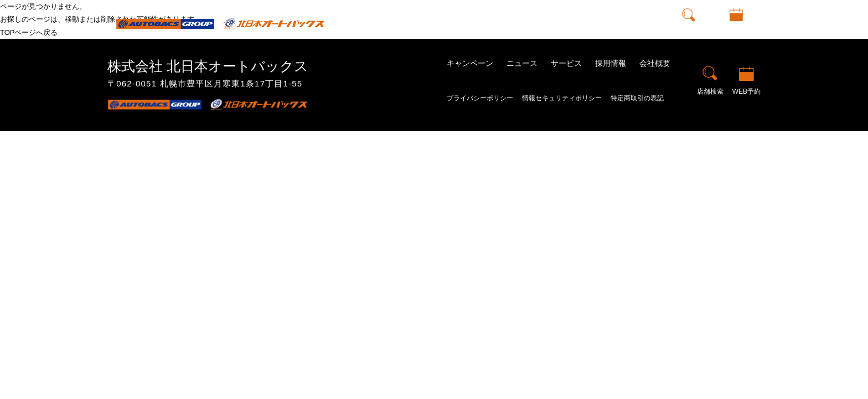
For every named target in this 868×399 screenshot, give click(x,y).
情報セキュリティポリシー (562, 98)
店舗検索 (689, 32)
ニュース (502, 23)
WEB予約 (736, 32)
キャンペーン (449, 23)
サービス (566, 63)
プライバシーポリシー (480, 98)
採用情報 (597, 23)
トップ (401, 23)
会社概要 (641, 23)
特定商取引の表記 (637, 98)
